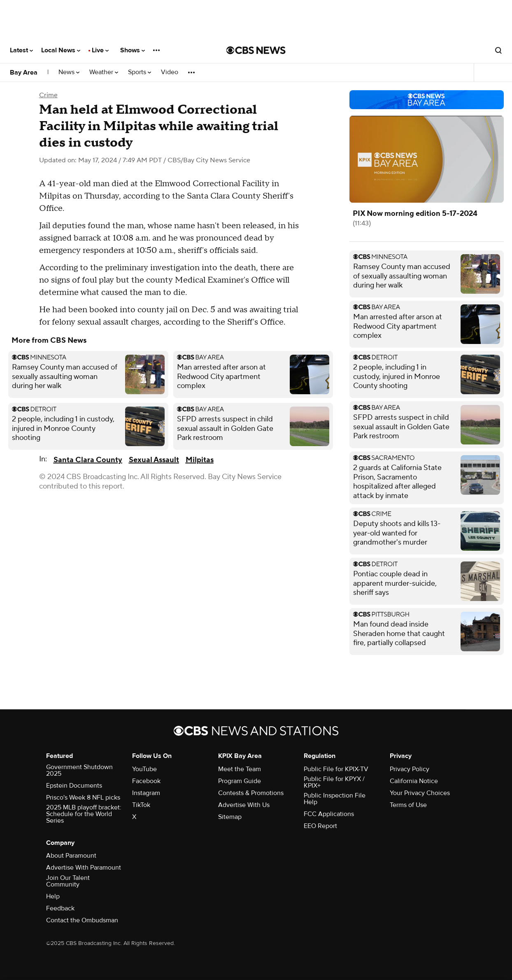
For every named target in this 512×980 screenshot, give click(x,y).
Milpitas (200, 460)
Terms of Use (408, 805)
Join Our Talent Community (68, 881)
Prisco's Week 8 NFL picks (83, 798)
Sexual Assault (154, 460)
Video (170, 72)
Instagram (146, 793)
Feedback (60, 908)
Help (53, 896)
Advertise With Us (244, 805)
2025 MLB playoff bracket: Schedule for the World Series (84, 814)
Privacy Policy (410, 769)
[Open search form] (498, 50)
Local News (61, 50)
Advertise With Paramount (84, 868)
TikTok (141, 805)
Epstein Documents (74, 786)
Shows (133, 50)
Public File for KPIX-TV (336, 769)
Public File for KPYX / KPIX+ (334, 782)
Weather (104, 72)
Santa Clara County (88, 460)
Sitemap (230, 817)
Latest (21, 50)
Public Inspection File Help (335, 799)
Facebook (146, 781)
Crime (48, 95)
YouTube (144, 769)
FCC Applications (329, 814)
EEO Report (320, 826)
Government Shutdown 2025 (79, 770)
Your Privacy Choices (420, 793)
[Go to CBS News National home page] (256, 50)
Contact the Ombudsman (82, 920)
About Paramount (71, 856)
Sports (140, 72)
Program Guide (240, 781)
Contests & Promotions (251, 793)
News (69, 72)
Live (100, 50)
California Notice (414, 781)
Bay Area (24, 73)
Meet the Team (240, 769)
